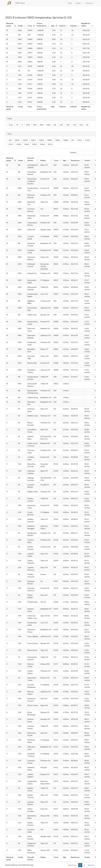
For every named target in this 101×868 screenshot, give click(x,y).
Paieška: (83, 153)
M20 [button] (28, 125)
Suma (70, 3)
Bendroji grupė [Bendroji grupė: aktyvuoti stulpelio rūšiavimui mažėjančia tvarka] (10, 25)
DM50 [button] (58, 140)
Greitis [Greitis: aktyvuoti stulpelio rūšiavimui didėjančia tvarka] (87, 160)
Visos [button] (11, 125)
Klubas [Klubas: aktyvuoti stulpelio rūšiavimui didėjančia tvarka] (43, 160)
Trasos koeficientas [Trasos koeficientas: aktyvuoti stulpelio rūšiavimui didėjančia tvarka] (42, 25)
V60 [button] (81, 125)
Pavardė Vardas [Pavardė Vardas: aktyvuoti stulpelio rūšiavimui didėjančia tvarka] (31, 159)
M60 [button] (49, 125)
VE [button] (87, 125)
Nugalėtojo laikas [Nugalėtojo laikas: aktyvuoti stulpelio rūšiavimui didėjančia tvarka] (87, 25)
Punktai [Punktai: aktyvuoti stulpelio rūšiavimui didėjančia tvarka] (64, 26)
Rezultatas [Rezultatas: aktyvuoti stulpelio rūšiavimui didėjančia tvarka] (75, 160)
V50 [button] (74, 125)
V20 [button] (61, 125)
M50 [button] (42, 125)
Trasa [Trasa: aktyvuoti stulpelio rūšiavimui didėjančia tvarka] (30, 26)
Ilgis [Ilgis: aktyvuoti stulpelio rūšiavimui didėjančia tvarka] (54, 26)
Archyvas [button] (90, 3)
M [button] (17, 125)
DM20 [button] (42, 140)
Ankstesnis (72, 865)
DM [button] (10, 140)
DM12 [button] (17, 140)
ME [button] (55, 125)
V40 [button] (68, 125)
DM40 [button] (50, 140)
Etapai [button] (79, 3)
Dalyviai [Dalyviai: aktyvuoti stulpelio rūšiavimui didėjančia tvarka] (75, 26)
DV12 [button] (80, 140)
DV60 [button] (42, 144)
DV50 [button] (35, 144)
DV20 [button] (19, 144)
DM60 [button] (66, 140)
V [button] (22, 125)
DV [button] (73, 140)
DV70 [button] (50, 144)
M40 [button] (35, 125)
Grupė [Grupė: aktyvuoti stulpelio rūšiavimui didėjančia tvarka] (21, 26)
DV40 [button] (27, 144)
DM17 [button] (33, 140)
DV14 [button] (87, 140)
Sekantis (91, 865)
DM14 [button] (25, 140)
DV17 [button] (11, 144)
